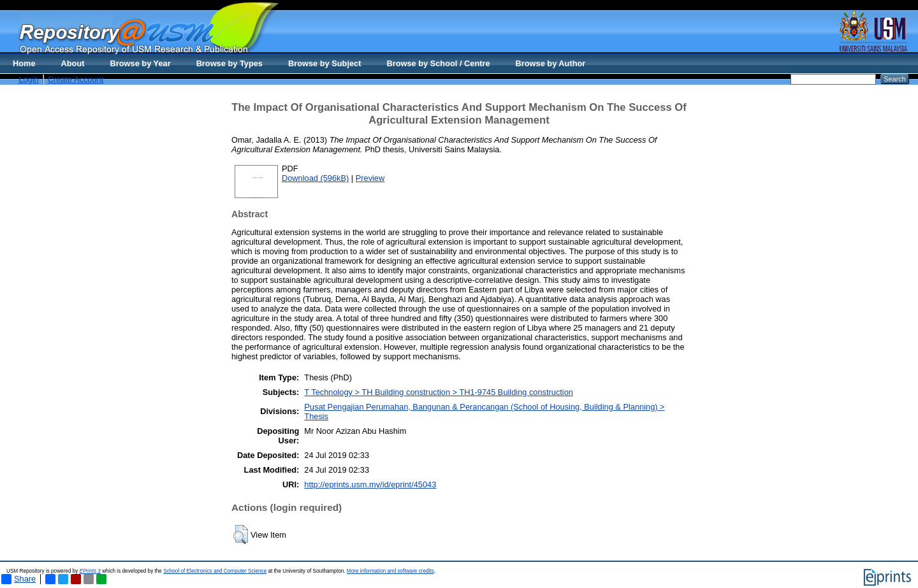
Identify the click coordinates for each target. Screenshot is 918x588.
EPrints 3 (90, 571)
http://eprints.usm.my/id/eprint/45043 (370, 484)
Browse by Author (551, 63)
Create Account (76, 79)
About (73, 63)
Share (18, 579)
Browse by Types (229, 63)
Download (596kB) (315, 178)
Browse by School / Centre (438, 63)
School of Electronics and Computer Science (215, 571)
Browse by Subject (325, 63)
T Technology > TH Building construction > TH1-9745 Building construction (439, 392)
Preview (370, 178)
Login (28, 79)
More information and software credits (390, 571)
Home (24, 63)
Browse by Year (141, 63)
